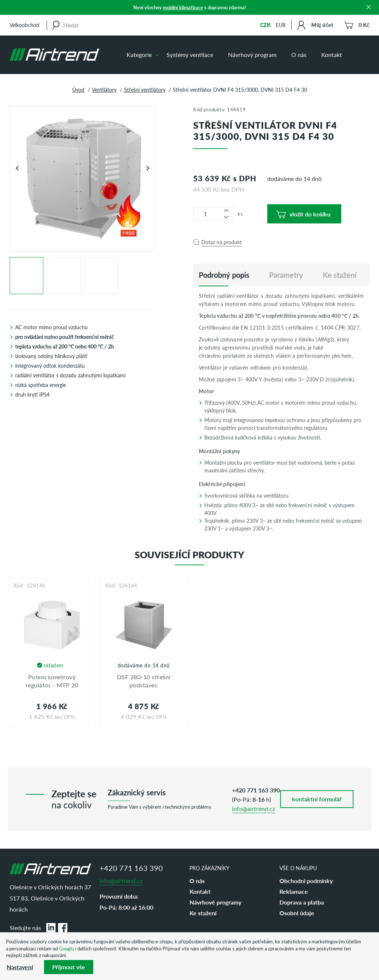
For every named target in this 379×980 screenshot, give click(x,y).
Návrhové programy (215, 902)
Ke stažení (203, 913)
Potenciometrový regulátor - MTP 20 (52, 681)
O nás (299, 55)
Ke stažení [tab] (340, 275)
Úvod (78, 90)
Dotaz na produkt (222, 242)
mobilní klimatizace (183, 7)
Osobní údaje (297, 913)
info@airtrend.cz (254, 809)
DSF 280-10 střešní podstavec (144, 681)
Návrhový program (252, 55)
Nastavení (20, 967)
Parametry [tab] (286, 275)
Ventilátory (104, 90)
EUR (281, 25)
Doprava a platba (302, 902)
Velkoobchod (24, 25)
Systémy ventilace (190, 55)
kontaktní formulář (317, 799)
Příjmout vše (69, 967)
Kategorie (139, 55)
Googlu (66, 948)
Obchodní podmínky (306, 881)
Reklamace (294, 891)
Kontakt (332, 55)
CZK (265, 25)
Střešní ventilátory (145, 90)
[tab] (224, 275)
